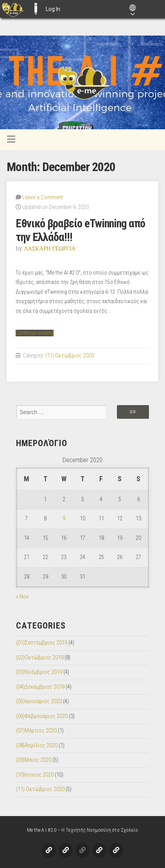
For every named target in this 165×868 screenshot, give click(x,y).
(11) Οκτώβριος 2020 (70, 356)
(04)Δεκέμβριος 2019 (40, 687)
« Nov (22, 597)
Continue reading (35, 333)
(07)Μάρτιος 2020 (36, 731)
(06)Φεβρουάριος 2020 (42, 716)
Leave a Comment (43, 197)
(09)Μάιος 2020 (34, 760)
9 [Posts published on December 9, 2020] (64, 519)
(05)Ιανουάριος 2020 (39, 701)
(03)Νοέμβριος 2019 (39, 672)
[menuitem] (13, 9)
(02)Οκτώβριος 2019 (40, 658)
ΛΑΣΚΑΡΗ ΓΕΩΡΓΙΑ (50, 248)
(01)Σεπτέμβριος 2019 (42, 643)
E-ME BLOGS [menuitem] (36, 9)
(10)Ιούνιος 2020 (35, 775)
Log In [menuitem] (53, 9)
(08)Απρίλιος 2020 (37, 746)
